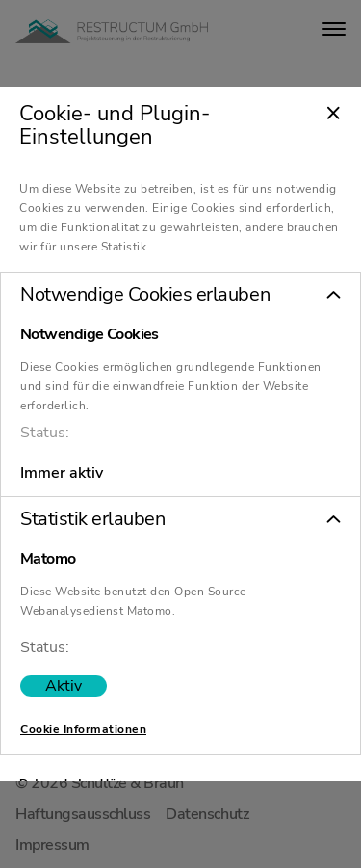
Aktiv (64, 687)
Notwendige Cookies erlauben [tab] (145, 296)
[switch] (64, 687)
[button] (180, 296)
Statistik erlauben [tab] (92, 520)
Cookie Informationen (83, 730)
